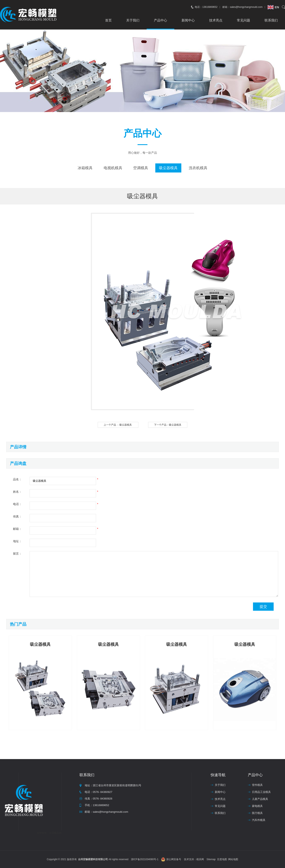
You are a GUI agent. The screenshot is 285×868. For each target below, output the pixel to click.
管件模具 (257, 785)
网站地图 (233, 859)
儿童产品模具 (260, 799)
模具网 (200, 859)
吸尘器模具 (168, 168)
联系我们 (271, 20)
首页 (108, 20)
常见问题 (243, 20)
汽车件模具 (259, 820)
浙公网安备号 (174, 859)
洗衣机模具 (198, 168)
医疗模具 (257, 813)
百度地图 (222, 859)
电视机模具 (113, 168)
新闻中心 (188, 20)
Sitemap (211, 859)
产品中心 (160, 20)
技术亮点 (216, 20)
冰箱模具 (85, 168)
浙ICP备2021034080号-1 (145, 859)
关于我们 (133, 20)
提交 (263, 607)
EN (277, 7)
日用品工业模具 (261, 792)
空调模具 (141, 168)
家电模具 (257, 806)
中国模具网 (55, 833)
